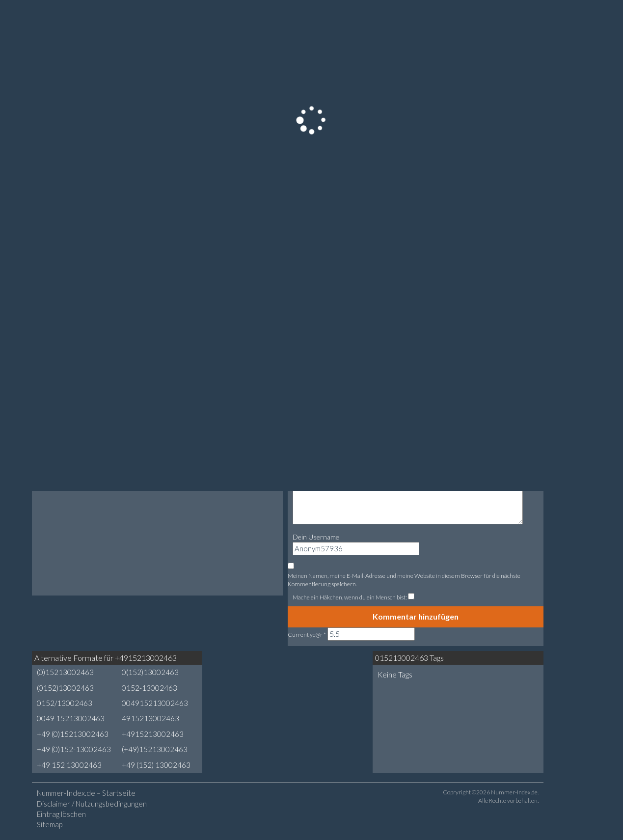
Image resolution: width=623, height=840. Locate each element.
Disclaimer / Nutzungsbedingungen (92, 804)
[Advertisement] (288, 688)
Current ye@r (307, 635)
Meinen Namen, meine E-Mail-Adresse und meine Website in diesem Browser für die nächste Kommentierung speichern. (404, 580)
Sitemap (50, 824)
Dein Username (316, 537)
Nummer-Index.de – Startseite (86, 793)
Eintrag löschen (61, 814)
